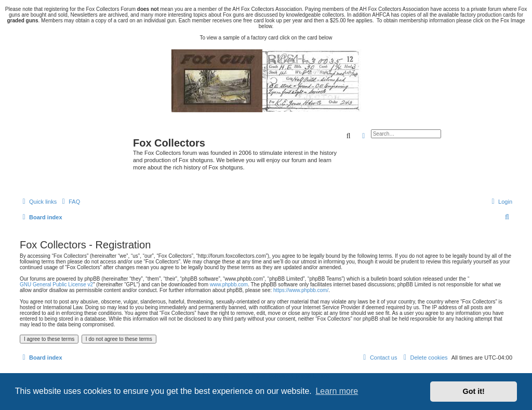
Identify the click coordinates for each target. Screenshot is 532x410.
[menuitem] (70, 202)
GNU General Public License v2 (56, 285)
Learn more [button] (337, 391)
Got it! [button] (474, 391)
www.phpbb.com (229, 285)
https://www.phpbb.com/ (301, 290)
